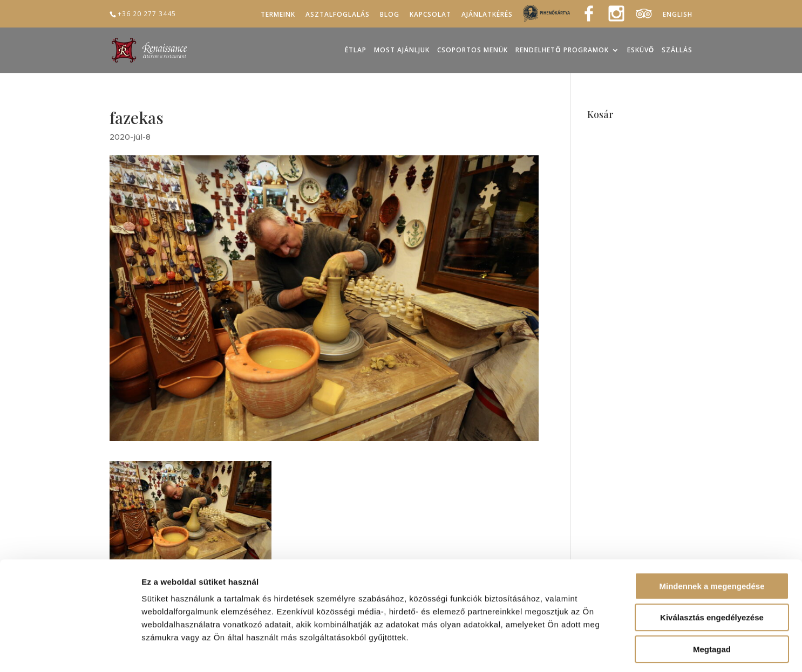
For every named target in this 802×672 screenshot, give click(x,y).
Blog (390, 15)
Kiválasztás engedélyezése (712, 572)
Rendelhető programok (562, 50)
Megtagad (712, 603)
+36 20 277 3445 (147, 13)
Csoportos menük (473, 50)
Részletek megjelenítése (613, 651)
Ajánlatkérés (487, 15)
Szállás (677, 50)
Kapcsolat (430, 15)
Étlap (356, 50)
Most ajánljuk (402, 50)
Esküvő (641, 50)
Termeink (278, 15)
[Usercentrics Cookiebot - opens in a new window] (70, 651)
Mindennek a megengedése (712, 540)
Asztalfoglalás (338, 15)
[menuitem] (678, 16)
